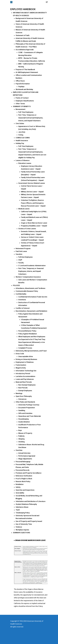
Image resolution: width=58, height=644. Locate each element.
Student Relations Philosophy (26, 504)
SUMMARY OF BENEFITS (22, 106)
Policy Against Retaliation (28, 334)
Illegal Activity (21, 368)
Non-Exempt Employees (27, 385)
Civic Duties (20, 123)
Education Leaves (25, 163)
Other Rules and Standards (25, 402)
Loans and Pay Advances (25, 379)
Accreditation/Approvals (25, 50)
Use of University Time (24, 524)
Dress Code (20, 354)
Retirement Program (23, 248)
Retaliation (20, 484)
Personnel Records (23, 470)
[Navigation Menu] (47, 2)
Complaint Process (25, 348)
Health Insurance (22, 141)
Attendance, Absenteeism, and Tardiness (30, 288)
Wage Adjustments (25, 459)
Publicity (21, 436)
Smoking (21, 442)
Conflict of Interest (23, 308)
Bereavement (21, 109)
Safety (18, 487)
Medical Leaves (24, 209)
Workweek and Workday (24, 89)
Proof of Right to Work (24, 479)
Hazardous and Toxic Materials (30, 416)
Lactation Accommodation (25, 376)
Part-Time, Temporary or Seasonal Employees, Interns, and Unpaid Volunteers (31, 271)
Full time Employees (25, 257)
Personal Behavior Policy (27, 331)
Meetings (19, 393)
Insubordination (24, 422)
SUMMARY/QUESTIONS (21, 533)
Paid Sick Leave (21, 251)
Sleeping (21, 439)
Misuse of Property (25, 433)
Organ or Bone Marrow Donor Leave (34, 223)
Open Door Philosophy (24, 396)
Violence (19, 527)
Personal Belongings (23, 462)
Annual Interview (24, 453)
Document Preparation (27, 408)
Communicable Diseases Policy (27, 291)
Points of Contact (22, 98)
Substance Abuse (22, 507)
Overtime (19, 450)
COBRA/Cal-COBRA (23, 138)
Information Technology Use (26, 371)
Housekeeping (23, 419)
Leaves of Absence (23, 160)
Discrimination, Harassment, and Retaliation (31, 311)
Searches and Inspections (25, 490)
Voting (21, 135)
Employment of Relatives (25, 362)
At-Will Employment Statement (27, 72)
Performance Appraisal (27, 456)
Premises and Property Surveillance (29, 473)
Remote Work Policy (23, 481)
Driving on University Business (26, 359)
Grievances (22, 399)
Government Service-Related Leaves (32, 183)
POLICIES (16, 285)
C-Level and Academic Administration (32, 266)
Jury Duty (22, 132)
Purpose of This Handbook (25, 69)
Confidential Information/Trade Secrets (33, 297)
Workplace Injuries (22, 530)
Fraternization (21, 365)
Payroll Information (23, 84)
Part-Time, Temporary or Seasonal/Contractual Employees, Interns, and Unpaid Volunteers (31, 118)
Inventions (22, 300)
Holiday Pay (20, 143)
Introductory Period (23, 373)
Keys (20, 430)
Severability (20, 493)
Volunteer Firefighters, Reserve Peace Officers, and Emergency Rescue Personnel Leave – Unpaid (33, 203)
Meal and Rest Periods (24, 382)
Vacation (19, 254)
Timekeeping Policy (23, 513)
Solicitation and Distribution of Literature (31, 501)
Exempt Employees (25, 391)
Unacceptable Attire (26, 356)
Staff (20, 260)
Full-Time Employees (26, 112)
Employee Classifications (25, 101)
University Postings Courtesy (29, 405)
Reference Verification (24, 476)
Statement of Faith (23, 35)
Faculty (21, 263)
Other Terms (20, 104)
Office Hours (20, 81)
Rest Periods (23, 388)
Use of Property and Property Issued (29, 521)
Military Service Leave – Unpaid (32, 192)
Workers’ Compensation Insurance (28, 277)
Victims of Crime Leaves (27, 229)
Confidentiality (21, 294)
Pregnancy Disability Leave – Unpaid (34, 226)
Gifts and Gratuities (25, 413)
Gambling (22, 410)
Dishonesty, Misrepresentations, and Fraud (31, 351)
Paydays (21, 87)
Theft (18, 510)
